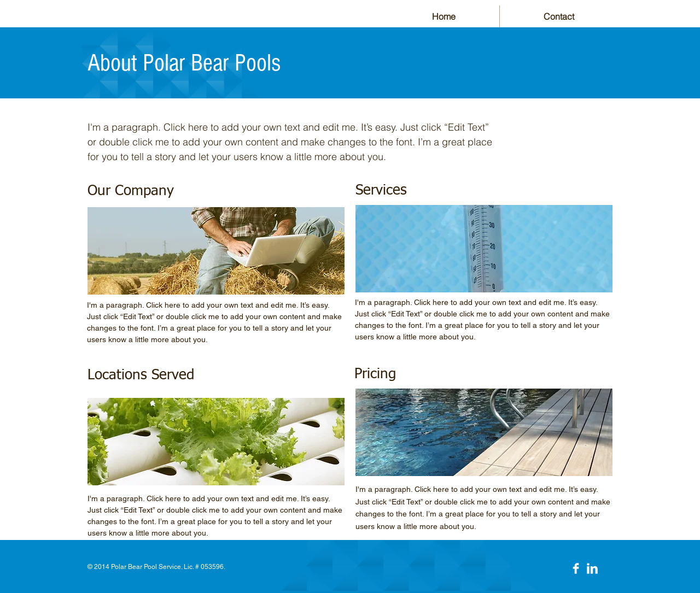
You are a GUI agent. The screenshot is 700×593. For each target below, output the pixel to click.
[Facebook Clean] (576, 568)
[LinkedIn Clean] (592, 568)
